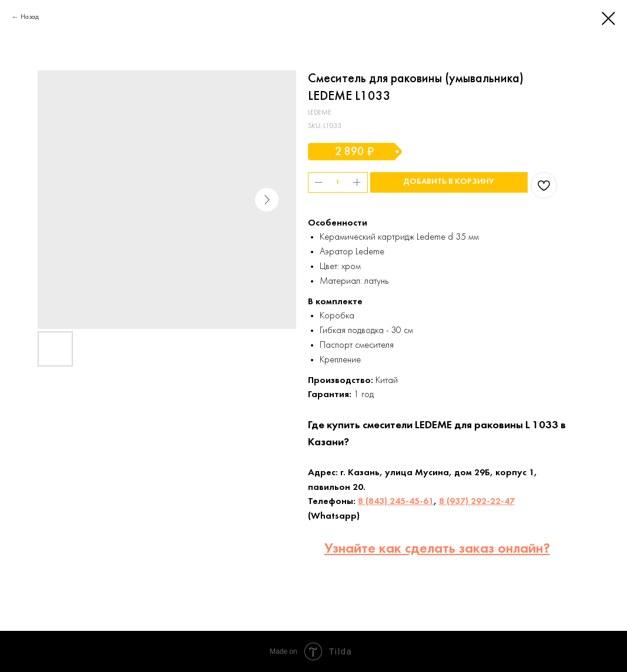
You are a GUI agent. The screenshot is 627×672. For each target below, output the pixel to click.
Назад (30, 17)
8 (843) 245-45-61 (396, 502)
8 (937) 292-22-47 (477, 502)
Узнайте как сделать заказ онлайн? (437, 549)
